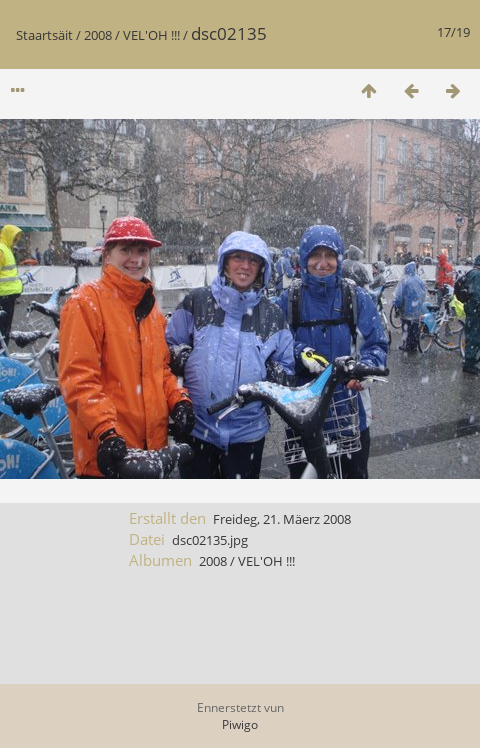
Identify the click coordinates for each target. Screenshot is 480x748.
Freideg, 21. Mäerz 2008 (282, 519)
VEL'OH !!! (151, 35)
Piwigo (240, 724)
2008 (98, 35)
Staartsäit (44, 35)
